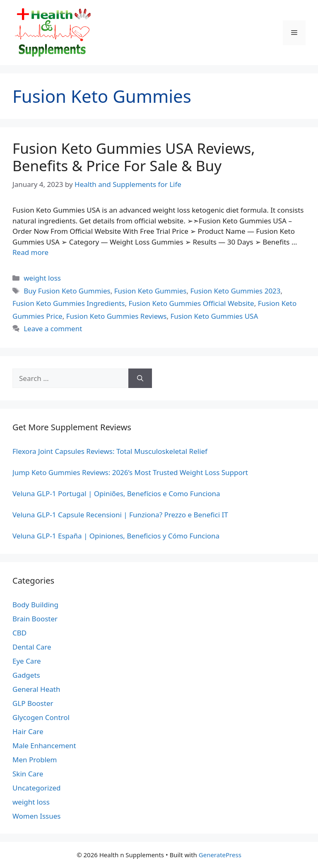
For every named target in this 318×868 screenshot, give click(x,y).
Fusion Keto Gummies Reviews (117, 316)
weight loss (42, 278)
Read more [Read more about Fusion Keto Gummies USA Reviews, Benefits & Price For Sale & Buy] (30, 252)
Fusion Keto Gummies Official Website (191, 303)
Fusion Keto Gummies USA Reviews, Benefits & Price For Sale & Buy (134, 157)
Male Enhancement (44, 746)
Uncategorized (37, 788)
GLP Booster (33, 703)
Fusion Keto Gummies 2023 (235, 291)
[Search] (140, 378)
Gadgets (26, 675)
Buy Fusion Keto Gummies (67, 291)
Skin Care (28, 774)
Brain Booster (35, 619)
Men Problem (35, 760)
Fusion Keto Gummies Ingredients (69, 303)
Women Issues (36, 816)
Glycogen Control (41, 717)
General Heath (36, 689)
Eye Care (27, 661)
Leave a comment (53, 329)
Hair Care (28, 731)
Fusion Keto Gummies (151, 291)
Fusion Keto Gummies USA (214, 316)
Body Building (35, 605)
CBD (19, 633)
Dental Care (32, 647)
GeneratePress (220, 855)
